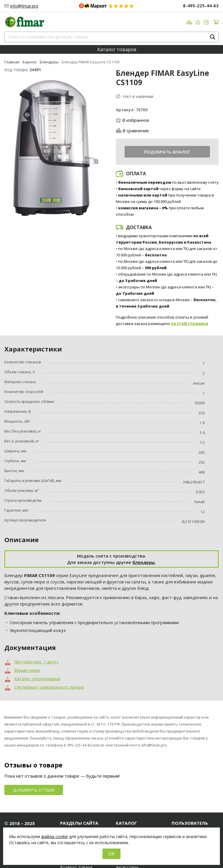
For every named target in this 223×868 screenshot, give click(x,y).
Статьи (67, 821)
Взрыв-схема (27, 670)
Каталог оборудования (37, 679)
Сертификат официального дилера (49, 687)
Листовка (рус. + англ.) (36, 662)
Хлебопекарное (131, 821)
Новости (69, 814)
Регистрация (184, 821)
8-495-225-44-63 (201, 6)
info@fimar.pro (24, 6)
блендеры (144, 562)
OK (111, 854)
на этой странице (190, 324)
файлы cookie (55, 836)
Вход (177, 814)
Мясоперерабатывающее (139, 814)
